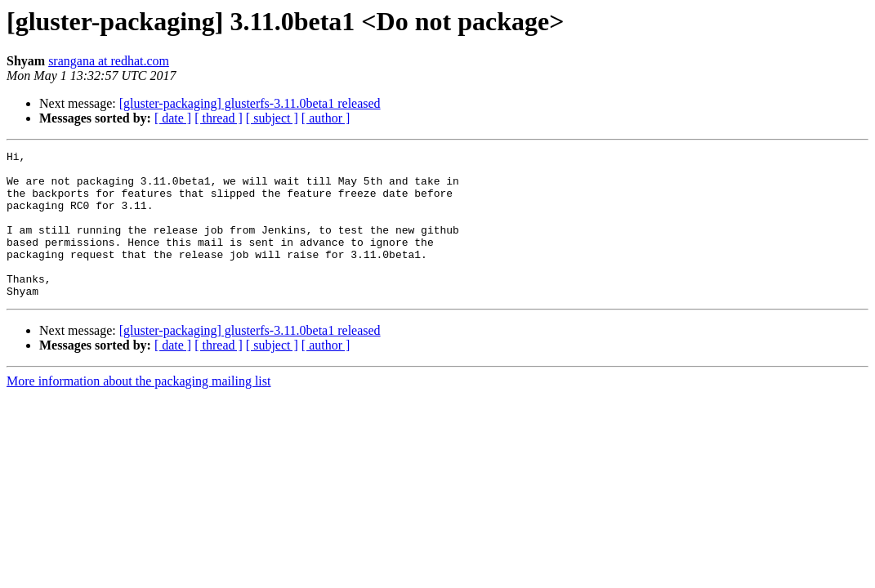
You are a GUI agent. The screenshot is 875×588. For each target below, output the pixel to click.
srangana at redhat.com (109, 61)
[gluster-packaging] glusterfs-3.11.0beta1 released (250, 103)
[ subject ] (272, 118)
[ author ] (326, 118)
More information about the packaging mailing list (138, 410)
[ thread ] (219, 118)
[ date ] (173, 118)
